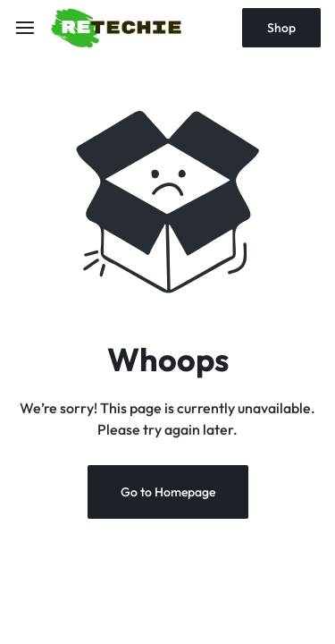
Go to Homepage (168, 492)
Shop (281, 28)
